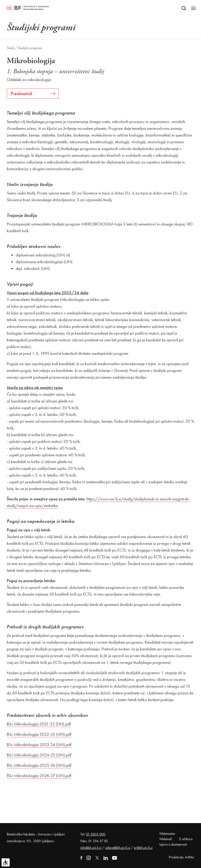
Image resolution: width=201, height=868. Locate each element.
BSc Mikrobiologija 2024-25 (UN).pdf (39, 755)
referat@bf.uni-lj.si (118, 848)
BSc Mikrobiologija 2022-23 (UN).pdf (39, 734)
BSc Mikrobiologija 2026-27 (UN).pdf (39, 776)
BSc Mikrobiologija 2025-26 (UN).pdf (39, 765)
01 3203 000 (96, 834)
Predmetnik (33, 94)
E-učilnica (186, 839)
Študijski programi (30, 48)
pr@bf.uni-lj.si (143, 848)
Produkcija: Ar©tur (182, 857)
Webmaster (167, 834)
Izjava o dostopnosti (173, 844)
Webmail (165, 839)
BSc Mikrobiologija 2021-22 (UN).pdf (39, 724)
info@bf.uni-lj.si (91, 848)
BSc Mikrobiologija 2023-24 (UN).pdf (39, 745)
